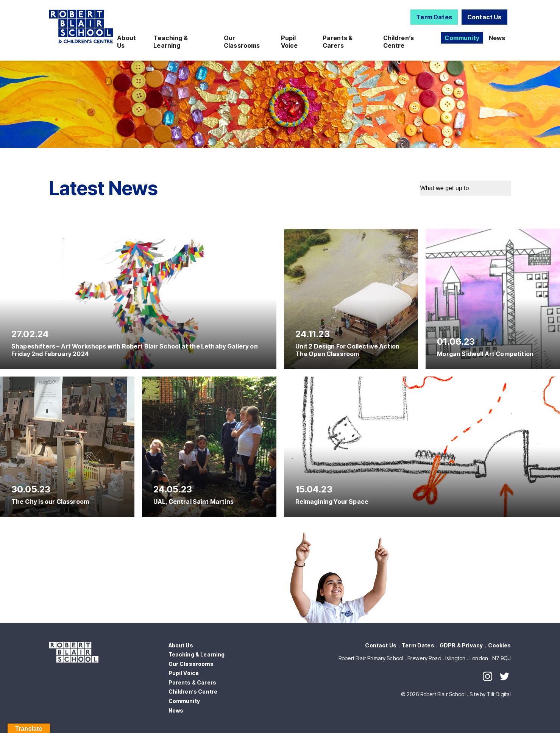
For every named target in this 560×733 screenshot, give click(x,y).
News (497, 38)
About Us (126, 42)
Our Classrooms (242, 42)
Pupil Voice (289, 42)
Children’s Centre (399, 42)
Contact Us (484, 17)
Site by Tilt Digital (490, 694)
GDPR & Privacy (461, 645)
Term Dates (434, 17)
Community (462, 38)
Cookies (499, 645)
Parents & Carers (338, 42)
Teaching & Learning (171, 42)
